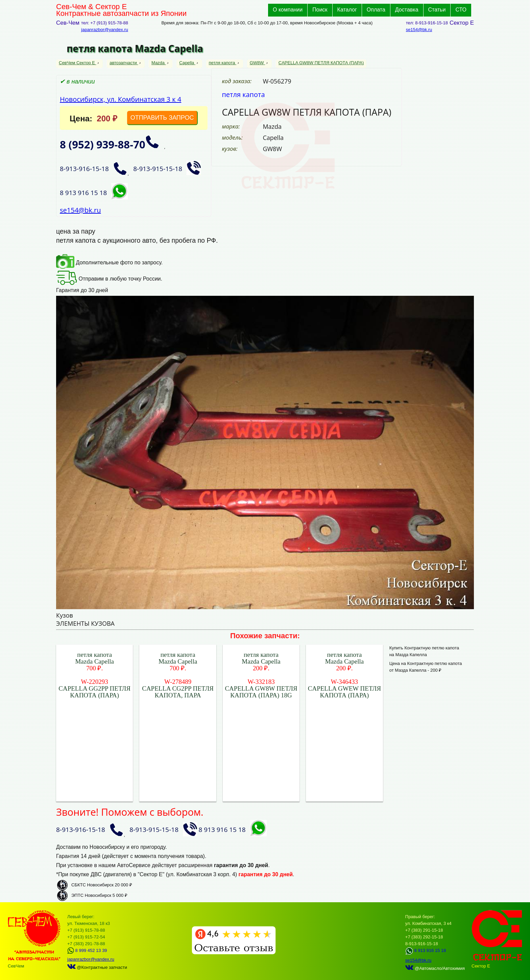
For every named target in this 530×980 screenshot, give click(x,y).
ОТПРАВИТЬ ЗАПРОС (162, 118)
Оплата (376, 10)
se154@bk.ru (419, 30)
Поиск (320, 10)
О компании (288, 10)
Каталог (347, 10)
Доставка (407, 10)
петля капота (223, 63)
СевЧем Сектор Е (78, 63)
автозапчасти (124, 63)
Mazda (159, 63)
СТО (461, 10)
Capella (187, 63)
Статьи (437, 10)
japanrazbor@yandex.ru (105, 30)
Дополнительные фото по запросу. (109, 262)
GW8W (258, 63)
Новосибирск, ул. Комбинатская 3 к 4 (121, 99)
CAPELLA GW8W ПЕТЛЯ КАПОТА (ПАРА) (321, 63)
